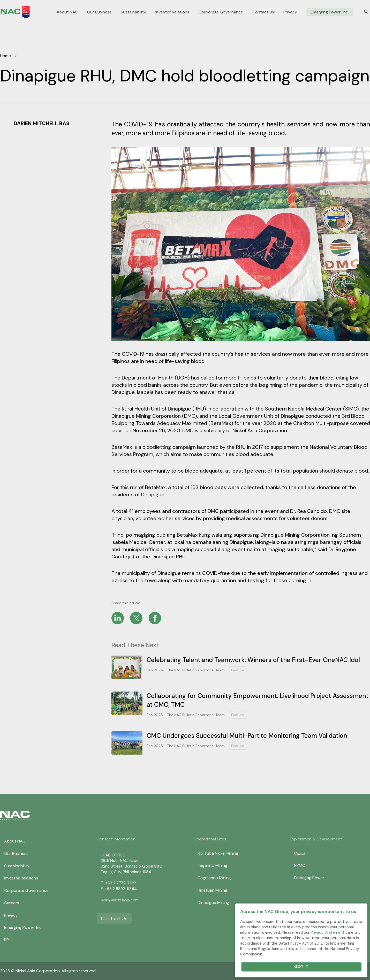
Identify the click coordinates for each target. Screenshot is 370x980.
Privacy (290, 12)
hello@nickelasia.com (120, 900)
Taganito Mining (212, 865)
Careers (12, 903)
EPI (7, 940)
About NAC (67, 12)
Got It (301, 967)
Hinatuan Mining (212, 890)
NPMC (300, 865)
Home (5, 56)
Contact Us (263, 12)
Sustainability (133, 12)
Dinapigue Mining (213, 903)
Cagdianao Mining (214, 878)
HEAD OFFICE (113, 855)
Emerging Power (309, 878)
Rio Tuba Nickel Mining (218, 853)
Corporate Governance (221, 12)
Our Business (99, 12)
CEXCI (300, 853)
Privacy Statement (327, 932)
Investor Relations (172, 12)
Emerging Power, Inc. (330, 12)
